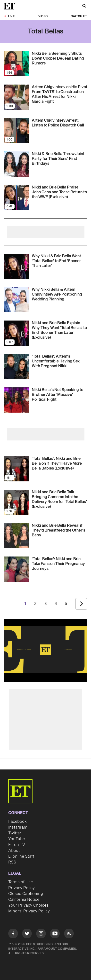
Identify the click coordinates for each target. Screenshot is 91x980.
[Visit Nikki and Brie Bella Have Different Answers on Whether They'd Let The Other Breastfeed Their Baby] (16, 536)
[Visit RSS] (69, 934)
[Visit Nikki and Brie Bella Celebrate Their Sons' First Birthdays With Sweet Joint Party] (16, 164)
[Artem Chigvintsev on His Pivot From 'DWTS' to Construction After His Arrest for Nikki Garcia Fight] (60, 94)
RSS (12, 862)
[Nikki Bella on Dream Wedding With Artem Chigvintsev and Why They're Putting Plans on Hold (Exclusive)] (60, 294)
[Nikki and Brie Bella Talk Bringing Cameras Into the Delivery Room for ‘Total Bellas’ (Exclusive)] (60, 499)
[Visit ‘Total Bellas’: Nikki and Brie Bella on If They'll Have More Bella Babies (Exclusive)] (16, 469)
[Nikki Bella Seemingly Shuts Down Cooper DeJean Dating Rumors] (60, 58)
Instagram (18, 827)
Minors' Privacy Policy (29, 911)
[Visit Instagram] (41, 934)
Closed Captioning (26, 894)
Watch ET (79, 16)
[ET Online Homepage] (11, 6)
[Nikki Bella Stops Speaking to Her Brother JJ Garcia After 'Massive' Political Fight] (60, 395)
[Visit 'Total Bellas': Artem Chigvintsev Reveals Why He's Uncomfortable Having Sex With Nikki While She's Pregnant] (16, 367)
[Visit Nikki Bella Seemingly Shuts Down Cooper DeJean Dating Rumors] (16, 64)
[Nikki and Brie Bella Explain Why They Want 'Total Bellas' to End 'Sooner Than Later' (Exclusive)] (60, 261)
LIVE (11, 16)
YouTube (17, 839)
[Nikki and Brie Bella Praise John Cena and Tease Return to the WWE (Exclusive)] (60, 192)
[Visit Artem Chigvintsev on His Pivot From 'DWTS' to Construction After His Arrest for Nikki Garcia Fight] (16, 97)
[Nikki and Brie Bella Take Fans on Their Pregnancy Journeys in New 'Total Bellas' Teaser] (60, 564)
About (14, 851)
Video (43, 16)
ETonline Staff (21, 856)
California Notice (24, 900)
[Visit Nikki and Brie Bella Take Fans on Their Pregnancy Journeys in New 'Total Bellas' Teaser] (16, 569)
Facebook (17, 822)
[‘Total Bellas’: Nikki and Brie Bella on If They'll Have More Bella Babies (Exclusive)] (60, 463)
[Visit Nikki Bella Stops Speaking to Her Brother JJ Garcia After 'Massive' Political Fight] (16, 400)
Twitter (15, 833)
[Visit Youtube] (55, 934)
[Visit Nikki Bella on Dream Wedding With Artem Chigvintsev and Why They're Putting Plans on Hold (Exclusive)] (16, 300)
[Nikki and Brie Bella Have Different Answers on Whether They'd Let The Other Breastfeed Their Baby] (60, 530)
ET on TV (17, 845)
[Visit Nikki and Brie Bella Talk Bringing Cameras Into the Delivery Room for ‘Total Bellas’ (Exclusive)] (16, 502)
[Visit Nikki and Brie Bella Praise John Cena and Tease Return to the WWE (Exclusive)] (16, 197)
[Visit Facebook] (13, 934)
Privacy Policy (21, 888)
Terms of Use (21, 882)
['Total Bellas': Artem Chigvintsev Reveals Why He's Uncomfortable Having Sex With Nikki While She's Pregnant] (60, 361)
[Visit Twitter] (27, 934)
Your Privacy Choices (28, 905)
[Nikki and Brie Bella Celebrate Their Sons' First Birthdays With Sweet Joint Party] (60, 159)
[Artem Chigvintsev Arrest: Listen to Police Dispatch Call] (60, 123)
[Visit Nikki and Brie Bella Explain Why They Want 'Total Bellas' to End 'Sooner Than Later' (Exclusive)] (16, 266)
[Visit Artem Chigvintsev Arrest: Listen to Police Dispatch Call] (16, 131)
